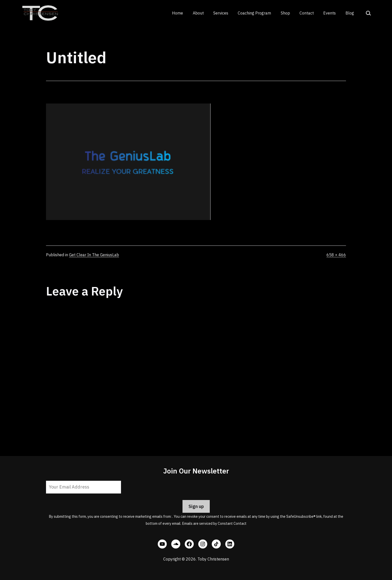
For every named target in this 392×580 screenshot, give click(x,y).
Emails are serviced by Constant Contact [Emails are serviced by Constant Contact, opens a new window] (214, 523)
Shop (285, 13)
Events (329, 13)
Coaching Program (254, 13)
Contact (307, 13)
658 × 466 (336, 255)
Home (177, 13)
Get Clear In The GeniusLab (94, 255)
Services (221, 13)
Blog (350, 13)
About (198, 13)
